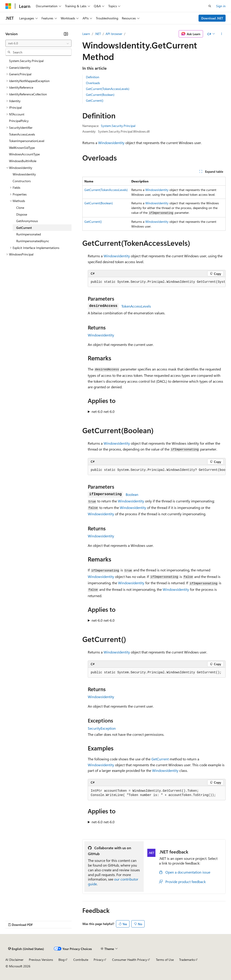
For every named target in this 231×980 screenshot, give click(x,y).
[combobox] (38, 43)
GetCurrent (160, 759)
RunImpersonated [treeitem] (29, 234)
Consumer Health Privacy (130, 960)
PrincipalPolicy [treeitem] (19, 121)
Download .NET (212, 18)
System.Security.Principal (118, 126)
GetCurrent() (95, 100)
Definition (93, 77)
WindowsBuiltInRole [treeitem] (23, 161)
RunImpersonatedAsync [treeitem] (33, 241)
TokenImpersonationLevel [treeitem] (27, 141)
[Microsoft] (8, 6)
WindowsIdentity (111, 143)
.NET (98, 34)
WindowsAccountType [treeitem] (24, 154)
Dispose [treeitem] (22, 214)
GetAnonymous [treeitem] (27, 221)
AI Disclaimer (14, 960)
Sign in (221, 6)
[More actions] (222, 34)
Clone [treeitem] (20, 208)
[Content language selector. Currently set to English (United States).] (26, 949)
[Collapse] (66, 34)
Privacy (99, 960)
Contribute (81, 960)
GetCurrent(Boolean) (100, 95)
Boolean (132, 494)
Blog (61, 960)
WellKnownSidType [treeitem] (22, 148)
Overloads (93, 83)
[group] (157, 282)
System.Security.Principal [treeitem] (26, 61)
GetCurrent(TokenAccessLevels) (108, 89)
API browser (114, 34)
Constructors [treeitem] (22, 181)
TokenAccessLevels (136, 306)
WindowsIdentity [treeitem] (24, 174)
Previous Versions (41, 960)
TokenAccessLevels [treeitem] (22, 134)
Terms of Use (165, 960)
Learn (86, 34)
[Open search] (210, 6)
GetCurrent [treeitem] (24, 228)
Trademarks (187, 960)
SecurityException (102, 728)
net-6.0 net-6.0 (103, 411)
